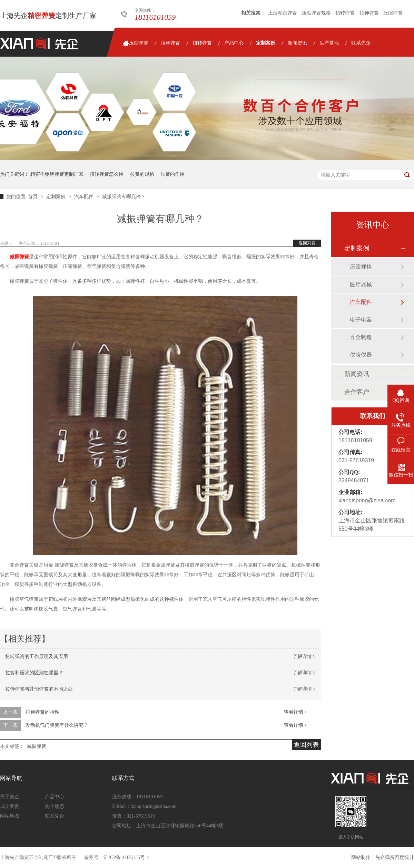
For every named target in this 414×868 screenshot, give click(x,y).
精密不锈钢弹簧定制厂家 (57, 174)
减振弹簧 (19, 257)
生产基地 (329, 43)
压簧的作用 (172, 174)
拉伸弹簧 (369, 13)
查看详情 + (295, 712)
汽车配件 (85, 197)
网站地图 (10, 816)
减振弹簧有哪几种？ (124, 197)
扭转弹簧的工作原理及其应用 (37, 657)
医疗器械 (361, 284)
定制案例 (266, 43)
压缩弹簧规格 (316, 13)
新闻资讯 (297, 43)
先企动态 (55, 806)
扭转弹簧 (345, 13)
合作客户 (357, 392)
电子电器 (361, 320)
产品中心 (234, 43)
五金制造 (361, 337)
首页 (33, 197)
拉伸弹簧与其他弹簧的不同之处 (39, 689)
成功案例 (10, 806)
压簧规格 (361, 267)
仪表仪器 (361, 355)
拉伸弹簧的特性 (42, 712)
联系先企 (361, 43)
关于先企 (10, 797)
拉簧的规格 (142, 174)
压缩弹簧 (393, 13)
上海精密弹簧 (283, 13)
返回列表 (307, 243)
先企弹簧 (385, 857)
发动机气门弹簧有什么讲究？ (57, 725)
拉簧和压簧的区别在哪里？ (34, 673)
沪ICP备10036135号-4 (126, 857)
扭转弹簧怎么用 (107, 174)
